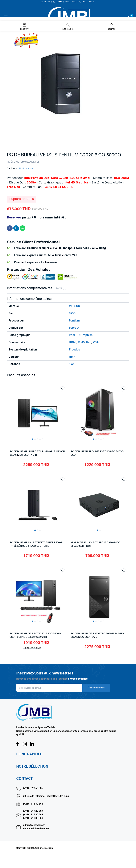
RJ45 (81, 342)
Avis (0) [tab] (61, 288)
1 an (72, 364)
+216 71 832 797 (89, 2)
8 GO (72, 313)
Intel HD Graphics (81, 335)
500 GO (74, 328)
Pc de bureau (26, 169)
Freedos (74, 350)
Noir (72, 357)
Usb (89, 342)
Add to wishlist (63, 389)
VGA (96, 342)
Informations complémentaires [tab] (30, 288)
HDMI (73, 342)
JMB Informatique (44, 848)
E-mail (59, 2)
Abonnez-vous (96, 688)
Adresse (47, 2)
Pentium (74, 321)
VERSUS (74, 306)
